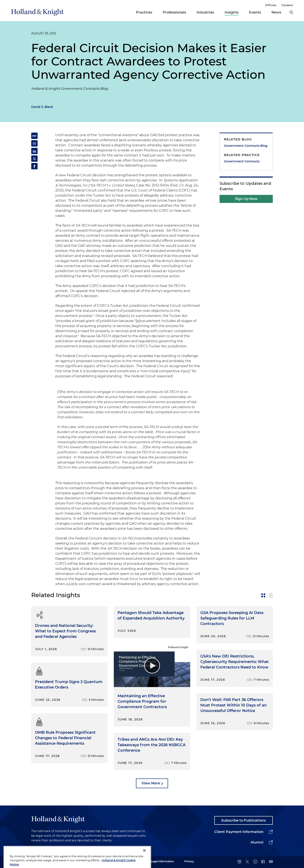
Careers (287, 5)
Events (255, 12)
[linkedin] (239, 862)
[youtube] (271, 862)
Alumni (257, 842)
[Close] (144, 858)
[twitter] (247, 862)
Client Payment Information (239, 832)
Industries (205, 12)
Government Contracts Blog (246, 146)
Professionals (174, 12)
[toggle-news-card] (263, 595)
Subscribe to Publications (244, 820)
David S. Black (42, 107)
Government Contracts (242, 161)
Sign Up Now (246, 199)
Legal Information (162, 861)
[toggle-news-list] (271, 595)
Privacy (189, 861)
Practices (144, 12)
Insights (232, 12)
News (276, 12)
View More (151, 783)
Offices (271, 5)
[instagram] (255, 862)
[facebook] (263, 862)
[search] (291, 12)
